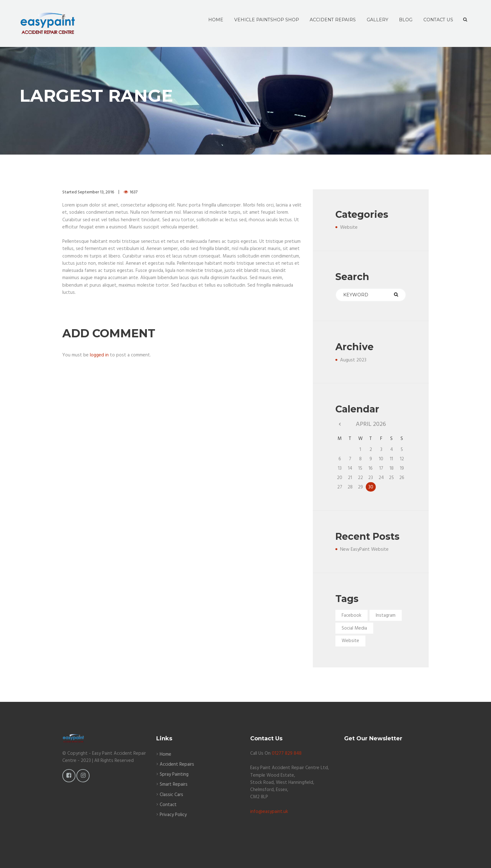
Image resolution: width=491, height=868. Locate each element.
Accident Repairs (177, 764)
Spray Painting (174, 774)
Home (165, 754)
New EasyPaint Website (364, 549)
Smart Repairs (174, 784)
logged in (99, 355)
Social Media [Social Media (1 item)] (354, 628)
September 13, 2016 (96, 192)
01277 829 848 (287, 753)
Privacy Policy (173, 815)
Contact (168, 805)
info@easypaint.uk (269, 812)
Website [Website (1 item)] (350, 641)
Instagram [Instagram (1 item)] (386, 615)
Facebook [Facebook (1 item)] (351, 615)
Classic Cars (171, 795)
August (353, 360)
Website (349, 227)
